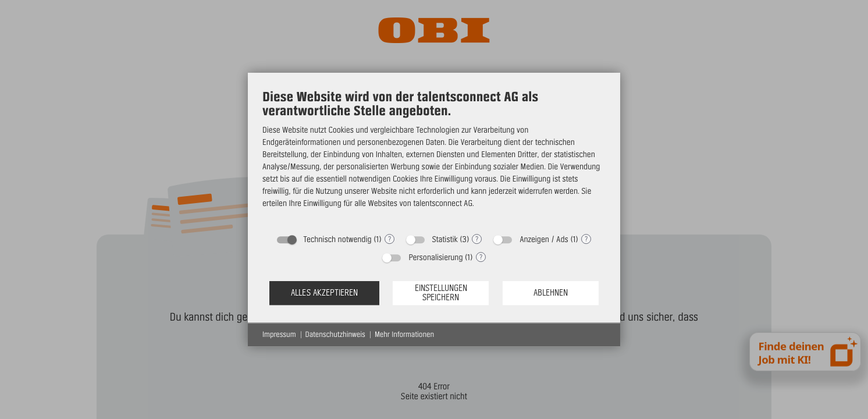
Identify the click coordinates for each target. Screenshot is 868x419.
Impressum (279, 334)
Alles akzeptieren (324, 293)
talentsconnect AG (443, 203)
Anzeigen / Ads (544, 239)
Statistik (445, 239)
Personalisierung (435, 257)
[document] (434, 157)
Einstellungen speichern (441, 293)
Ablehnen (551, 293)
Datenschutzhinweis (335, 334)
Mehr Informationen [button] (404, 334)
